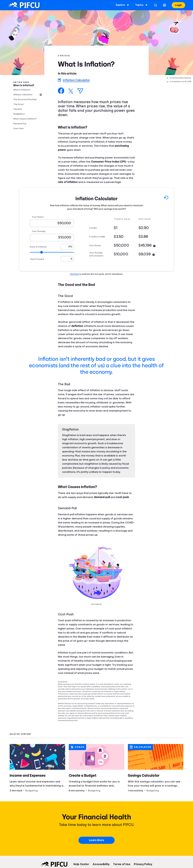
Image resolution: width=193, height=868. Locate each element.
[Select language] (165, 5)
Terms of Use (122, 864)
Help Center (81, 864)
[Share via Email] (80, 91)
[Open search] (155, 5)
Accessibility (101, 864)
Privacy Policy (143, 864)
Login (178, 5)
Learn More (96, 840)
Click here (74, 274)
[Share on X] (71, 91)
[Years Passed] (67, 259)
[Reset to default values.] (166, 198)
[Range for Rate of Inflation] (52, 252)
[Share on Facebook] (61, 91)
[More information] (154, 246)
